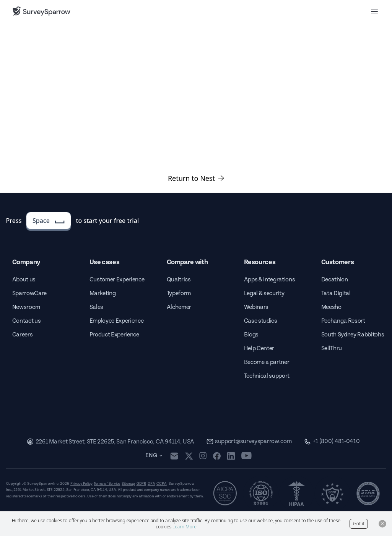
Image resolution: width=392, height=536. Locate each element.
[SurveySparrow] (41, 11)
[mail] (174, 456)
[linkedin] (231, 456)
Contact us (27, 321)
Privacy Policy (81, 484)
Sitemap (128, 484)
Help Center (259, 348)
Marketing (103, 293)
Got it (359, 524)
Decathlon (335, 280)
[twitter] (189, 456)
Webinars (256, 307)
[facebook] (217, 456)
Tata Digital (336, 293)
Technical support (267, 376)
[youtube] (246, 456)
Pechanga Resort (343, 321)
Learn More (185, 527)
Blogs (251, 335)
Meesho (331, 307)
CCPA (161, 484)
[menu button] (374, 11)
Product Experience (114, 335)
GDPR (141, 484)
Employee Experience (117, 321)
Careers (23, 335)
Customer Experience (117, 280)
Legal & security (264, 293)
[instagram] (203, 456)
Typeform (179, 293)
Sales (96, 307)
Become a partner (267, 362)
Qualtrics (179, 280)
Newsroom (26, 307)
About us (24, 280)
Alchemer (179, 307)
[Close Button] (382, 524)
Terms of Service (107, 484)
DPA (151, 484)
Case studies (261, 321)
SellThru (332, 348)
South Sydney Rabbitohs (353, 335)
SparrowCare (29, 293)
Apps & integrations (270, 280)
